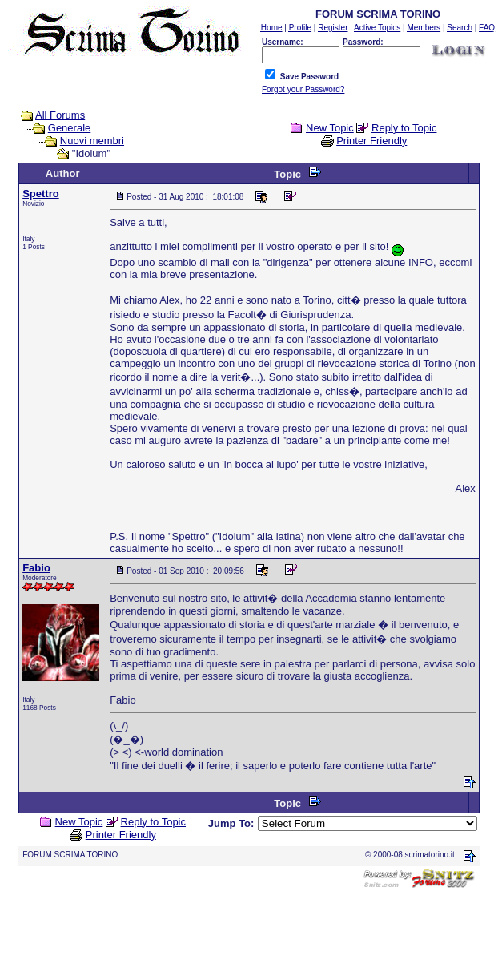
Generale (69, 128)
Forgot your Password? (303, 89)
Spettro (41, 194)
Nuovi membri (92, 141)
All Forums (60, 115)
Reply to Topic (404, 128)
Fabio (36, 568)
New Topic (330, 128)
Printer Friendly (371, 141)
